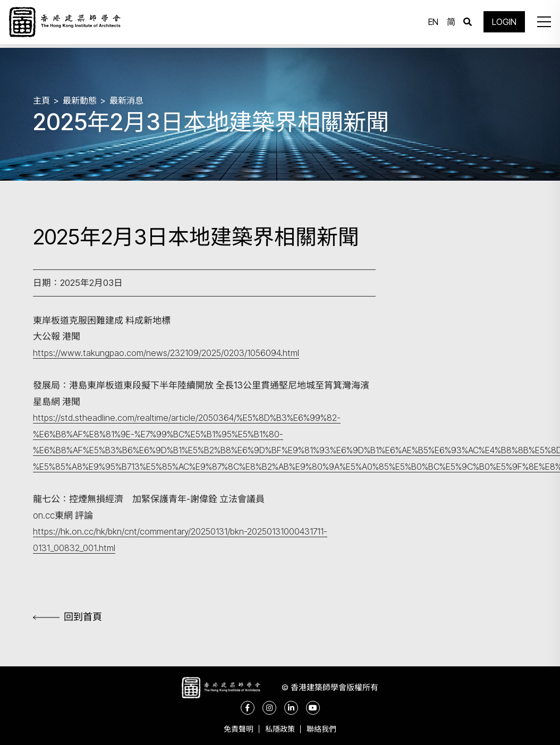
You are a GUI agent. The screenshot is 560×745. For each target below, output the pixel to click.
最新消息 (131, 100)
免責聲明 (234, 729)
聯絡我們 (326, 729)
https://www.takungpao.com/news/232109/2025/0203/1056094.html (169, 353)
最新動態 (82, 100)
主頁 (42, 100)
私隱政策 (280, 729)
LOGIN (502, 24)
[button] (541, 24)
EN (431, 24)
